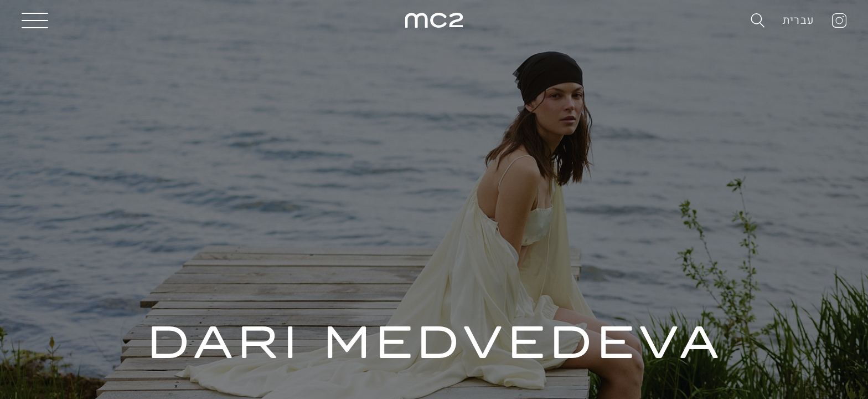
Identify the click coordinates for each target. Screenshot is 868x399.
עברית (799, 20)
